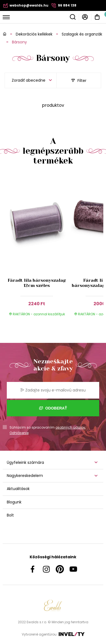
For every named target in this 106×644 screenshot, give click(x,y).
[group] (38, 249)
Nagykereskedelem (25, 476)
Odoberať (53, 408)
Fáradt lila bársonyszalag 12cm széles (37, 283)
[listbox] (31, 80)
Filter (79, 81)
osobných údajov (70, 427)
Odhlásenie (19, 433)
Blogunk (14, 502)
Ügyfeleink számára (25, 462)
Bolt (10, 515)
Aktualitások (18, 489)
